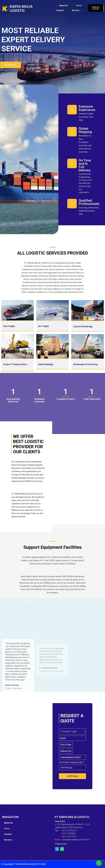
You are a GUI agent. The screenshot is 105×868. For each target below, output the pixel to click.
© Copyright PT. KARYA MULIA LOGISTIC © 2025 (23, 864)
